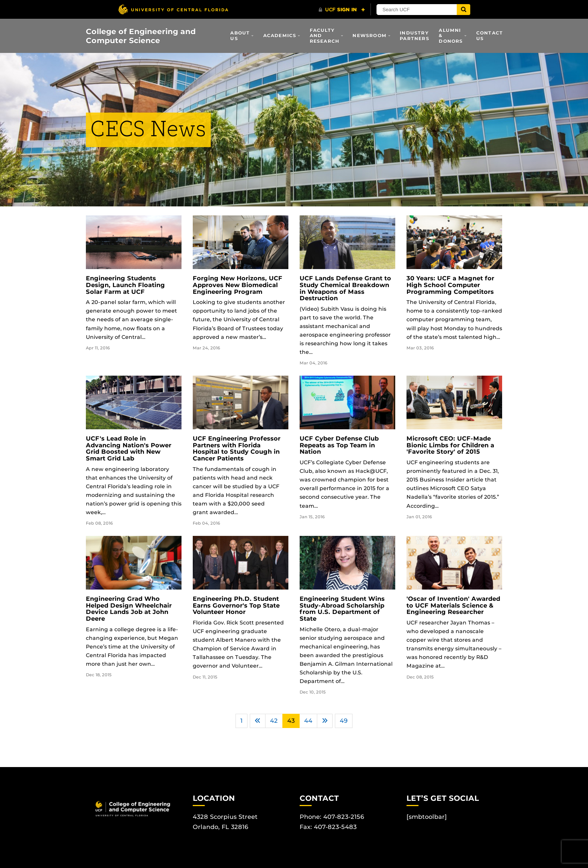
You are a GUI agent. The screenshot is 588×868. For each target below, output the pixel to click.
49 (344, 721)
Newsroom (370, 35)
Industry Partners (415, 35)
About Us (240, 35)
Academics (280, 35)
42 (274, 721)
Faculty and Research (325, 36)
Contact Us (490, 35)
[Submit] (463, 10)
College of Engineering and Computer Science (141, 36)
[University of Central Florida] (173, 9)
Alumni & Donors (451, 36)
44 (308, 721)
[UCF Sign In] (342, 10)
